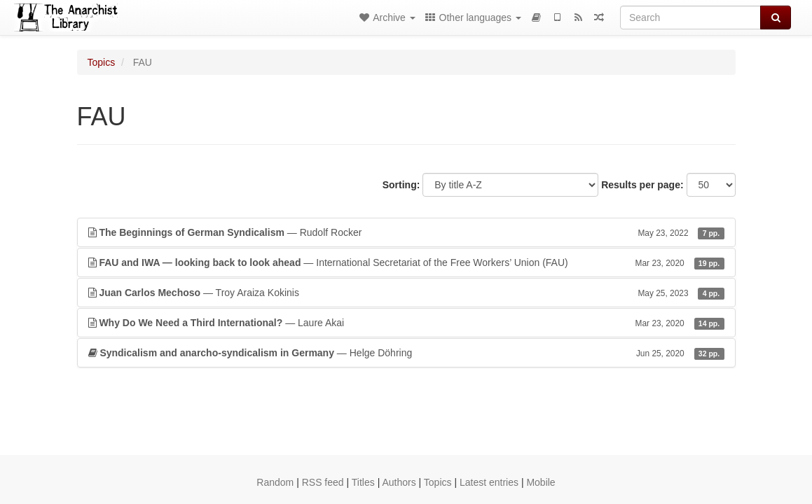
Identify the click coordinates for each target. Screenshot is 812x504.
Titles (363, 482)
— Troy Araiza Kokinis (406, 293)
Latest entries (489, 482)
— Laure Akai (406, 323)
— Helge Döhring (406, 353)
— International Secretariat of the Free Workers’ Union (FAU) (406, 262)
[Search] (690, 17)
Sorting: (401, 185)
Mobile (541, 482)
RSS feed (323, 482)
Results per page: (642, 185)
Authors (399, 482)
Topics (102, 62)
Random (275, 482)
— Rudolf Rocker (406, 232)
